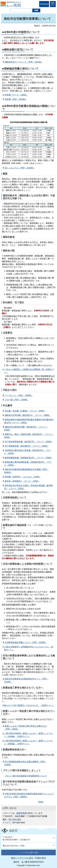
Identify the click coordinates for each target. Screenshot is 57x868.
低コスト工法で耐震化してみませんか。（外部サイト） (29, 705)
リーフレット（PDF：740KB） (18, 395)
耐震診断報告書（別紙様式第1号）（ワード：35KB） (28, 458)
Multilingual (44, 4)
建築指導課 (21, 813)
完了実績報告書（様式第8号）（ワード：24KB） (26, 446)
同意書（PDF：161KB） (15, 99)
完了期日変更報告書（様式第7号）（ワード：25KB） (28, 442)
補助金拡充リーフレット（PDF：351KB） (23, 62)
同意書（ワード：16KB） (16, 95)
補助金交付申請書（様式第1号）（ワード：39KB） (27, 415)
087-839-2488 (15, 819)
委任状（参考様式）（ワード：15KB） (22, 481)
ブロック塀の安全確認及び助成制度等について (26, 776)
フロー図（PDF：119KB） (16, 400)
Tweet (41, 802)
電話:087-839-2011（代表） (14, 846)
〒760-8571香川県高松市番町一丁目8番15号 (16, 838)
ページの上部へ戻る (30, 852)
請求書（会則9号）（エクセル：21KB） (22, 477)
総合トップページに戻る (22, 858)
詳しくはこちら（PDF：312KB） (19, 168)
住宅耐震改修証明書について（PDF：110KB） (25, 642)
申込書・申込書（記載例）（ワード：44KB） (25, 411)
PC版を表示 (40, 858)
